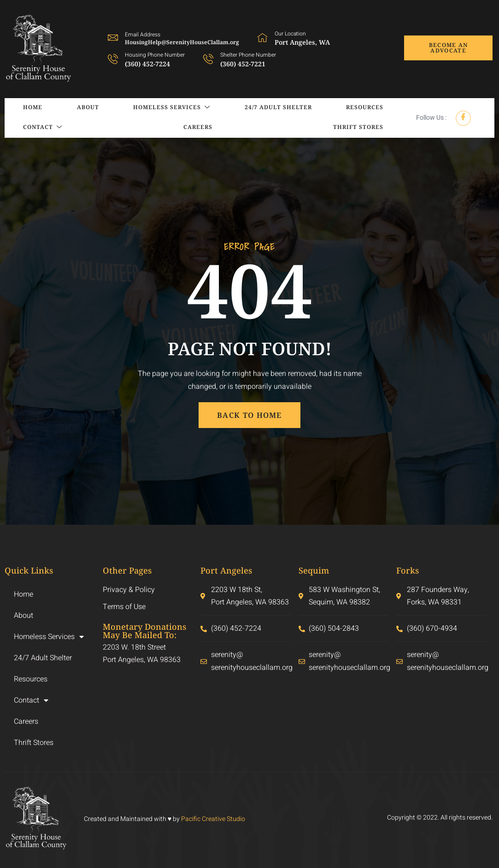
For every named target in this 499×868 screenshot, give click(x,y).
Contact (361, 108)
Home (23, 108)
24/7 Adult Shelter (229, 108)
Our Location (290, 34)
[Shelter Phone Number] (208, 59)
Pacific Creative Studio (213, 819)
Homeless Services (136, 108)
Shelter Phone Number (248, 55)
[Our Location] (263, 37)
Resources (302, 108)
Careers (28, 128)
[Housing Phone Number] (113, 59)
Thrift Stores (355, 128)
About (65, 108)
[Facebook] (463, 118)
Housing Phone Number (155, 55)
